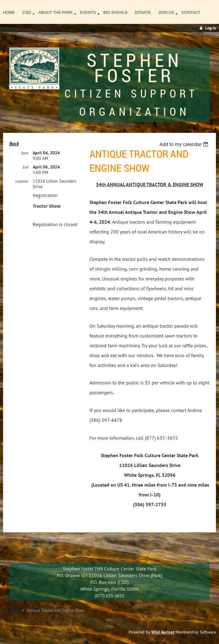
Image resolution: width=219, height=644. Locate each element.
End (25, 167)
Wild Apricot (163, 632)
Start (25, 153)
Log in (211, 28)
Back (14, 144)
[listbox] (185, 144)
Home (14, 610)
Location (22, 181)
